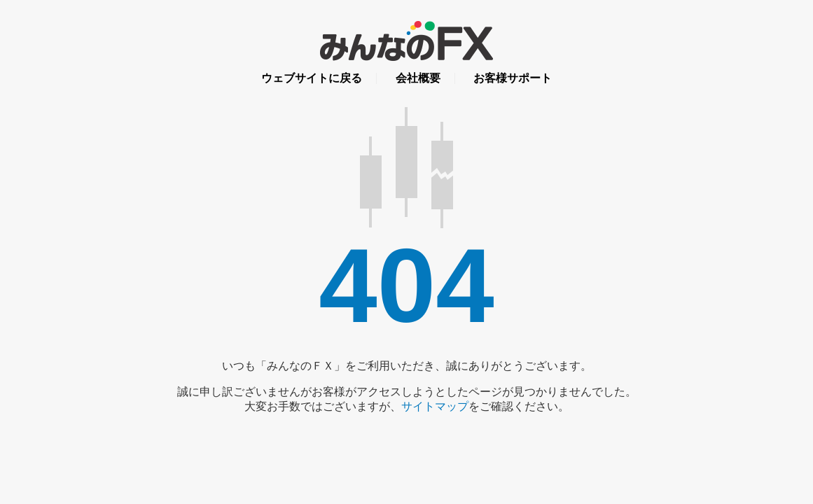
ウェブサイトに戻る (312, 78)
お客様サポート (513, 78)
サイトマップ (435, 406)
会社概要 (418, 78)
